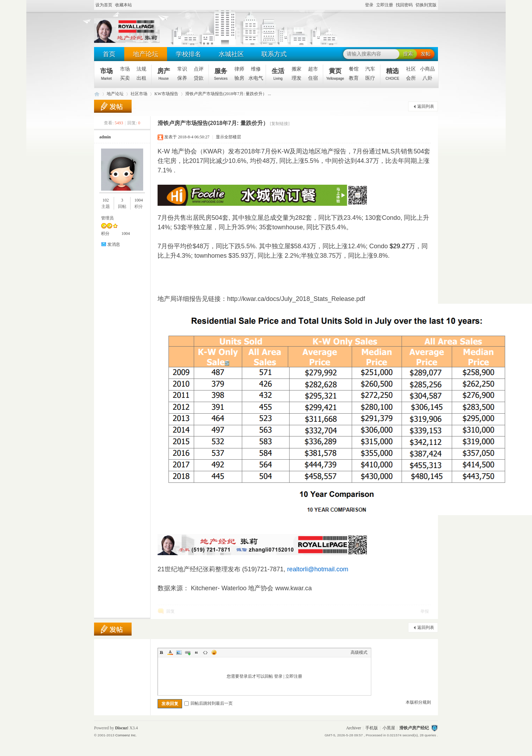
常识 (182, 69)
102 (106, 200)
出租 (141, 78)
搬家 (297, 69)
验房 (239, 78)
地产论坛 (146, 54)
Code (205, 652)
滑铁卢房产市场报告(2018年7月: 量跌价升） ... (228, 94)
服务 (221, 74)
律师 (239, 69)
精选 (393, 74)
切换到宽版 (426, 5)
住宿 (313, 78)
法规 (141, 69)
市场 (106, 74)
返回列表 (426, 106)
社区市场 (139, 94)
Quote (197, 652)
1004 (139, 200)
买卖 (125, 78)
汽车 (370, 69)
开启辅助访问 (362, 5)
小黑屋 (389, 728)
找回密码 (404, 5)
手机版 (372, 728)
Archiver (354, 728)
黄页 (335, 74)
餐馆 (354, 69)
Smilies (214, 652)
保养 (182, 78)
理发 (297, 78)
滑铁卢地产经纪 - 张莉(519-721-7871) (97, 94)
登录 (369, 5)
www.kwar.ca (293, 588)
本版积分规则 (418, 702)
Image (179, 652)
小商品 (427, 69)
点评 (199, 69)
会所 (411, 78)
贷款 (199, 78)
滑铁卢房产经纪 (414, 728)
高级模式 (359, 652)
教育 (354, 78)
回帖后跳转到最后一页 (208, 703)
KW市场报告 (166, 94)
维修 (256, 69)
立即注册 (385, 5)
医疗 (370, 78)
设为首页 (104, 5)
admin (105, 137)
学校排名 (188, 54)
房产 (164, 74)
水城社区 (231, 54)
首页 (109, 54)
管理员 (107, 218)
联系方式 (274, 54)
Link (188, 652)
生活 (278, 74)
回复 (171, 611)
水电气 (256, 78)
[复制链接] (280, 124)
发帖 (426, 54)
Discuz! (122, 728)
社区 (411, 69)
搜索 (408, 54)
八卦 (427, 78)
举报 (425, 611)
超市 (313, 69)
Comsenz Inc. (126, 735)
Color (170, 652)
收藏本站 (124, 5)
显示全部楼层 (228, 137)
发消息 (114, 244)
